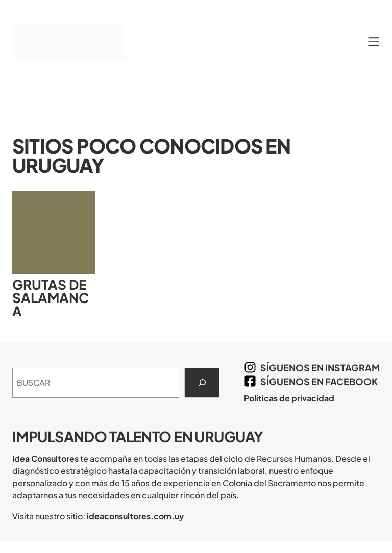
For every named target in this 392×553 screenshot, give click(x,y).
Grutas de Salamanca (51, 298)
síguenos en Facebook (319, 381)
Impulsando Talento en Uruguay (138, 436)
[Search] (202, 383)
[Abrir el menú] (374, 42)
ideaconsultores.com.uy (134, 516)
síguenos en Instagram (320, 368)
